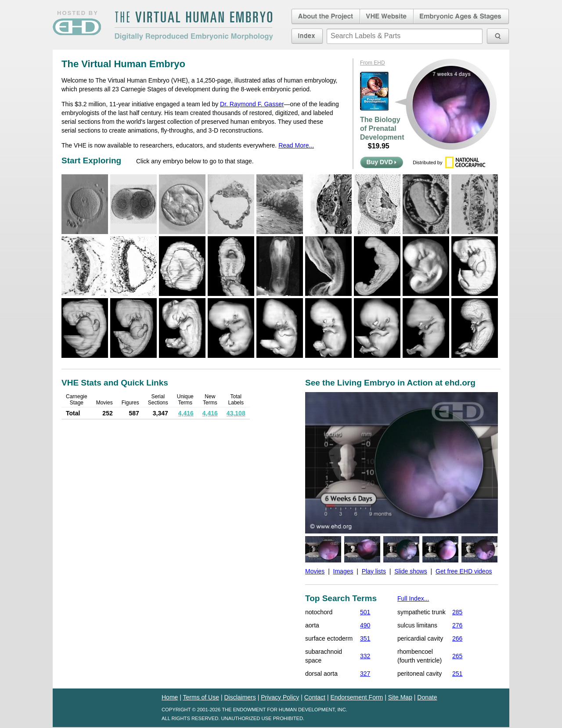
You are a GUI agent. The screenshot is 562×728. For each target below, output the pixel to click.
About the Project (325, 17)
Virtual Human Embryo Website (387, 17)
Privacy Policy (280, 697)
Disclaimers (240, 697)
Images (343, 571)
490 (365, 625)
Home (170, 697)
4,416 (186, 413)
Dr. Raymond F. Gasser (252, 104)
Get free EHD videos (464, 571)
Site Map (400, 697)
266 (457, 638)
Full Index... (413, 598)
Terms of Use (201, 697)
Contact (315, 697)
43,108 (236, 413)
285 (457, 612)
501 (365, 612)
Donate (427, 697)
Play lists (374, 571)
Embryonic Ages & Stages (461, 17)
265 (457, 656)
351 (365, 638)
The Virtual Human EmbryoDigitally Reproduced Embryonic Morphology (194, 26)
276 (457, 625)
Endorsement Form (357, 697)
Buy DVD (382, 162)
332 (365, 656)
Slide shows (411, 571)
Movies (315, 571)
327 (365, 674)
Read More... (296, 145)
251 (457, 674)
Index (307, 36)
